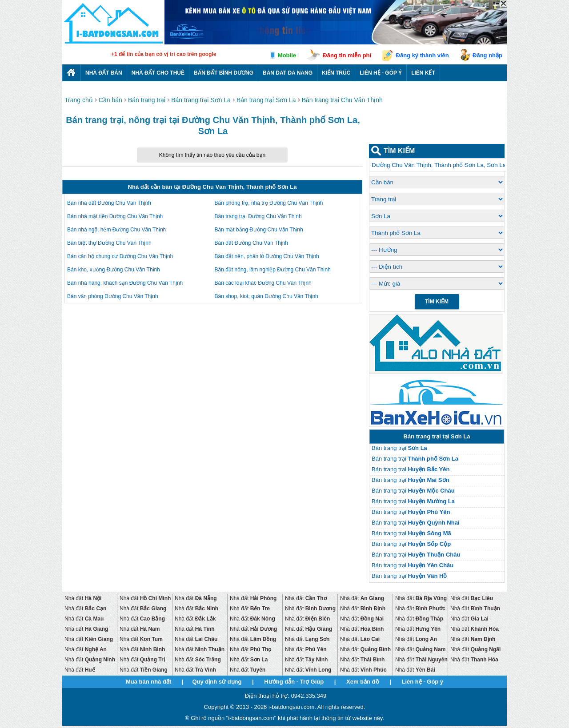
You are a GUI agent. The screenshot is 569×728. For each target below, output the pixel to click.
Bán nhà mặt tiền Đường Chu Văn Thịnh (115, 216)
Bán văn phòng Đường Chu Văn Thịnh (113, 296)
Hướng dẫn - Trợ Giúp (294, 682)
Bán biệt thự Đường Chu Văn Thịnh (109, 243)
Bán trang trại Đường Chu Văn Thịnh (258, 216)
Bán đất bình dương (224, 73)
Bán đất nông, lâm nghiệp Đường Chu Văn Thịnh (273, 270)
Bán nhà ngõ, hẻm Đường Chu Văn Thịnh (116, 230)
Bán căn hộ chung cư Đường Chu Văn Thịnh (120, 256)
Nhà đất (83, 598)
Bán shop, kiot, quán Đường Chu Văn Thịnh (266, 296)
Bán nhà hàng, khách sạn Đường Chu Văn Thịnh (125, 283)
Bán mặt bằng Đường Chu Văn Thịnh (259, 230)
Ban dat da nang (288, 73)
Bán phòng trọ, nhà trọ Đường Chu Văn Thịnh (269, 203)
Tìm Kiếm (437, 302)
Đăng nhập (487, 55)
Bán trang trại (399, 448)
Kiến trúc (336, 73)
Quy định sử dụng (217, 682)
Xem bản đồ (363, 682)
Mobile (287, 55)
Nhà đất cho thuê (158, 73)
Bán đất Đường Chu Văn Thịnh (252, 243)
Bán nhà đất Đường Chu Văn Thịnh (109, 203)
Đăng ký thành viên (423, 55)
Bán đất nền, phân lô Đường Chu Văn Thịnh (267, 256)
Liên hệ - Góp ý (381, 73)
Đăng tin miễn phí (347, 55)
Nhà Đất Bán (104, 73)
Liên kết (423, 73)
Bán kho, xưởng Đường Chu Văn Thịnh (114, 270)
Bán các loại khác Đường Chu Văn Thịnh (263, 283)
